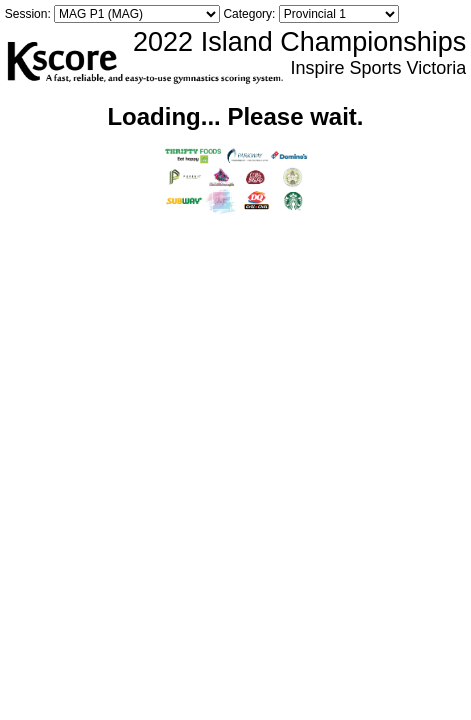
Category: (249, 14)
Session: (28, 14)
